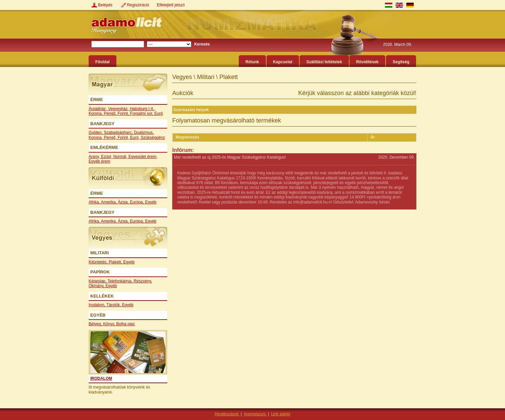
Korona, (96, 113)
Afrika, (95, 202)
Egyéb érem (99, 161)
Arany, (95, 157)
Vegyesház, (119, 109)
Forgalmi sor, (142, 113)
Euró (159, 113)
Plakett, (116, 262)
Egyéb (151, 202)
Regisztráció (139, 5)
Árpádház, (98, 109)
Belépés (106, 5)
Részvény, (143, 281)
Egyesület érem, (143, 157)
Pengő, (111, 113)
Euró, (135, 138)
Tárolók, (114, 305)
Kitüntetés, (99, 262)
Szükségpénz (153, 138)
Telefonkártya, (121, 281)
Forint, (124, 113)
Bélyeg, (96, 324)
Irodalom (101, 379)
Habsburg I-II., (142, 109)
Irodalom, (97, 305)
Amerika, (110, 202)
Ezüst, (107, 157)
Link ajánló (280, 414)
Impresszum (255, 414)
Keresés (202, 44)
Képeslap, (98, 281)
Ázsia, (124, 202)
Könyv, (110, 324)
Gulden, (96, 133)
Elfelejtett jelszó (171, 5)
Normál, (121, 157)
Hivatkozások (227, 414)
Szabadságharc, (119, 133)
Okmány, (97, 286)
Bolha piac (126, 324)
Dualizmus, (144, 133)
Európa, (137, 202)
